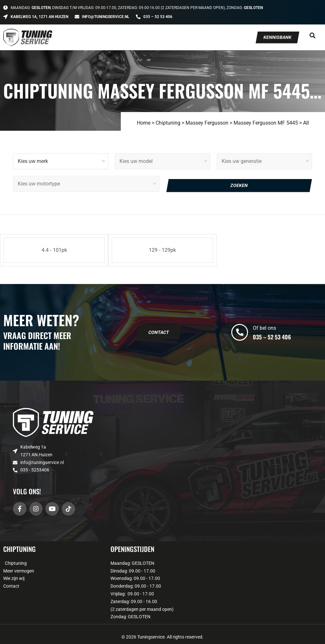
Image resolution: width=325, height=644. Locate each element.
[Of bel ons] (240, 332)
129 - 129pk (162, 250)
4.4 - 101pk (54, 250)
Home (144, 123)
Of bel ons (264, 328)
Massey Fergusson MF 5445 (266, 123)
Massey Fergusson (207, 123)
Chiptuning (168, 123)
